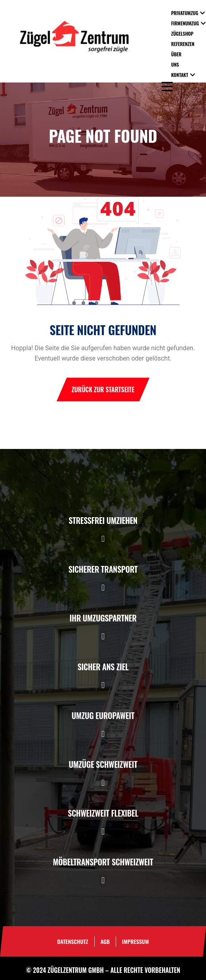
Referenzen (183, 44)
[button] (103, 539)
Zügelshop (182, 34)
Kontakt (180, 75)
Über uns (176, 59)
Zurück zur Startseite (103, 389)
